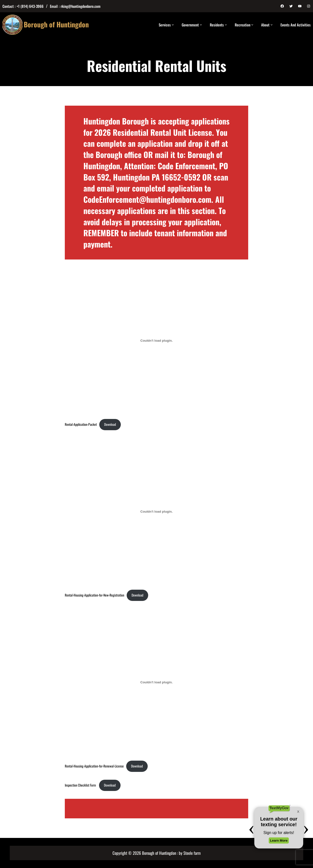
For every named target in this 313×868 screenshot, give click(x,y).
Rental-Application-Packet (81, 424)
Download (110, 424)
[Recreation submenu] (252, 25)
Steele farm (192, 853)
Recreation (243, 25)
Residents (217, 25)
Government (190, 25)
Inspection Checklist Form (81, 785)
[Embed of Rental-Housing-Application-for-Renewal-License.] (156, 682)
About (265, 25)
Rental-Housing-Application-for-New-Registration (95, 595)
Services (165, 25)
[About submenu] (272, 25)
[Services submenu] (173, 25)
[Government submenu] (201, 25)
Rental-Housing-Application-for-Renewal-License (94, 766)
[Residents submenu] (226, 25)
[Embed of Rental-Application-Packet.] (156, 341)
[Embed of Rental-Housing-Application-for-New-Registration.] (156, 511)
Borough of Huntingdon (56, 24)
